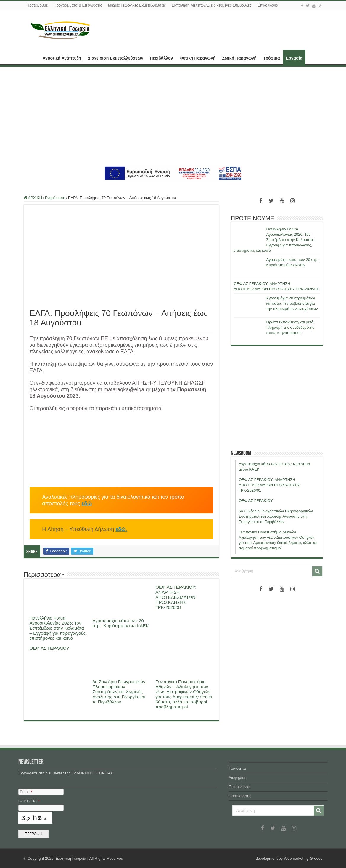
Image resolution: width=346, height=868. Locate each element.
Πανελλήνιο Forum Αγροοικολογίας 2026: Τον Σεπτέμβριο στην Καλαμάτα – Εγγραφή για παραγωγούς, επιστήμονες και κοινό (58, 628)
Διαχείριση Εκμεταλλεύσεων (115, 58)
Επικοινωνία (268, 5)
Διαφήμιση (238, 778)
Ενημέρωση (55, 198)
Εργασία (294, 58)
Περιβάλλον (161, 58)
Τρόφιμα (272, 58)
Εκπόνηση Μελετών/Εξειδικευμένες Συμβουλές (211, 5)
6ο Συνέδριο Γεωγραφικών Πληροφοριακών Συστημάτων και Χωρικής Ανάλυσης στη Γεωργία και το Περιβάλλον (119, 692)
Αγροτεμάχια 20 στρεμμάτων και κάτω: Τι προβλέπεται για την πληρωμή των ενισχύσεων (292, 303)
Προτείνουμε (37, 5)
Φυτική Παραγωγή (197, 58)
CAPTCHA (29, 801)
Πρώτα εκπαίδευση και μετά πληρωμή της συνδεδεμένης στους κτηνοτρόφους (290, 327)
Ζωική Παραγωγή (239, 58)
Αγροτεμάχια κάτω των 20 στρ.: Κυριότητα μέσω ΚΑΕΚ (120, 623)
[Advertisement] (173, 115)
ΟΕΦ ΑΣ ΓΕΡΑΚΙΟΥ (50, 648)
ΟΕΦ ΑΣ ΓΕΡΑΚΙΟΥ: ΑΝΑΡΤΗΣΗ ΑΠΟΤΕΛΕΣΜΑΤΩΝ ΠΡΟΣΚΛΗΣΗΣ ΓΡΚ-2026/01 (176, 597)
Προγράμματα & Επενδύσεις (78, 5)
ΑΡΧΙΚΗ (31, 57)
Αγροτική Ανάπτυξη (62, 58)
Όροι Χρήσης (240, 796)
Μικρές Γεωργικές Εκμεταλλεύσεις (137, 5)
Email (26, 792)
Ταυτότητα (237, 768)
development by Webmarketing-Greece (289, 858)
